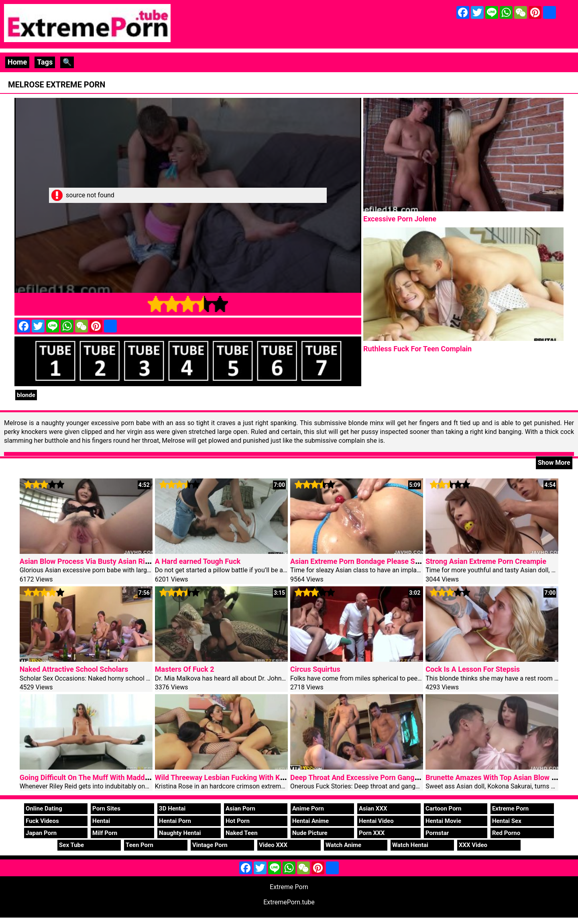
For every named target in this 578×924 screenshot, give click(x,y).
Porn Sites (106, 808)
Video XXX (273, 845)
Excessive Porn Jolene (400, 219)
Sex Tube (71, 845)
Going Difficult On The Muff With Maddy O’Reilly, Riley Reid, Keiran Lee (134, 777)
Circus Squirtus (315, 669)
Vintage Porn (210, 845)
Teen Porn (139, 845)
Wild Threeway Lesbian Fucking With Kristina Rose (237, 777)
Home (17, 62)
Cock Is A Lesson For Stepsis (473, 669)
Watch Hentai (410, 845)
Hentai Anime (310, 821)
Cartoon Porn (444, 808)
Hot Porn (238, 821)
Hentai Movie (443, 821)
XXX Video (473, 845)
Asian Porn (240, 808)
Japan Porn (41, 833)
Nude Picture (310, 833)
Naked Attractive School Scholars (74, 669)
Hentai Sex (507, 821)
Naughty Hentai (180, 833)
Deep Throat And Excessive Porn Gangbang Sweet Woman (384, 777)
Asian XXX (373, 808)
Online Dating (44, 808)
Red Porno (506, 833)
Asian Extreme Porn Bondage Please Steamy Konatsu (377, 561)
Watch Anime (343, 845)
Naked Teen (242, 833)
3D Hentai (172, 808)
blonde (26, 395)
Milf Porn (105, 833)
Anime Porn (308, 808)
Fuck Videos (42, 821)
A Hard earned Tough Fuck (198, 561)
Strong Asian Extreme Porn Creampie (486, 561)
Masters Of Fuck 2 (185, 669)
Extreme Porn (510, 808)
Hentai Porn (175, 821)
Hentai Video (376, 821)
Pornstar (437, 833)
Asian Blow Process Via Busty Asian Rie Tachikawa (102, 561)
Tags (45, 62)
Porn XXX (372, 833)
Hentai (101, 821)
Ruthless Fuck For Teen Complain (417, 349)
